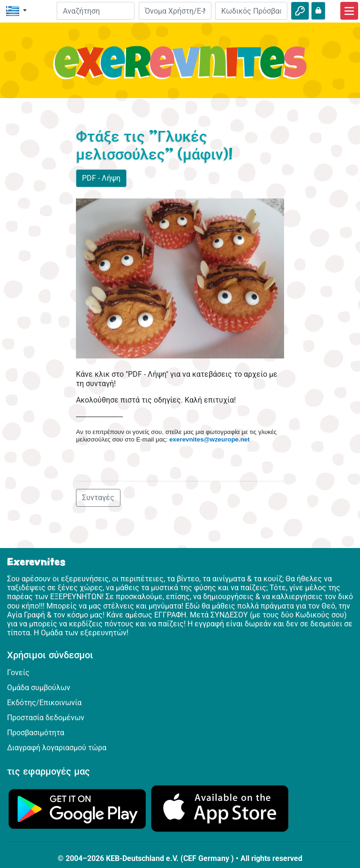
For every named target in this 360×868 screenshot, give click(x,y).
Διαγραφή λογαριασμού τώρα (57, 748)
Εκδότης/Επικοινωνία (44, 703)
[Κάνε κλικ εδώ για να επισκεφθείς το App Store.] (220, 808)
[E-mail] (175, 11)
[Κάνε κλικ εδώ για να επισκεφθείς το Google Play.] (77, 808)
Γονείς (18, 673)
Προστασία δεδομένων (46, 718)
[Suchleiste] (96, 11)
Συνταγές (98, 498)
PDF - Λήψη (101, 178)
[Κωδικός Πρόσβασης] (251, 11)
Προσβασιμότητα (36, 733)
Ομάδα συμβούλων (39, 688)
